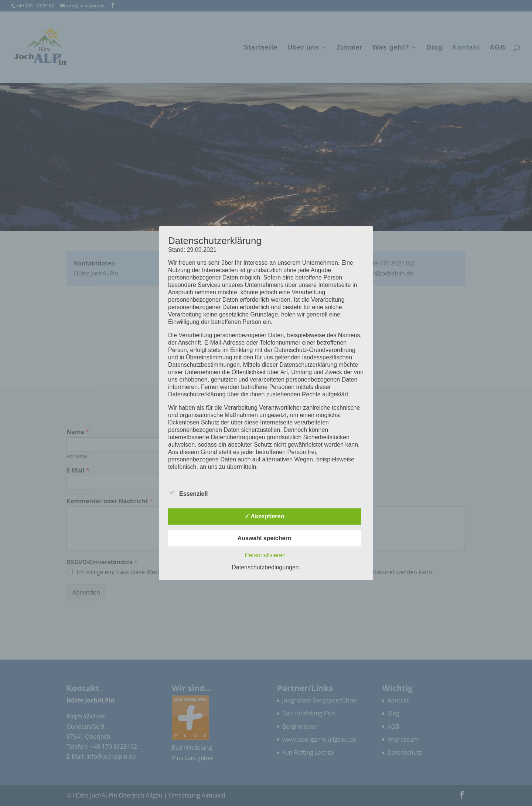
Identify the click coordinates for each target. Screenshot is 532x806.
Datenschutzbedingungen (265, 567)
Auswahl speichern (265, 538)
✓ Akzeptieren (265, 516)
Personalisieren (265, 555)
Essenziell (188, 493)
